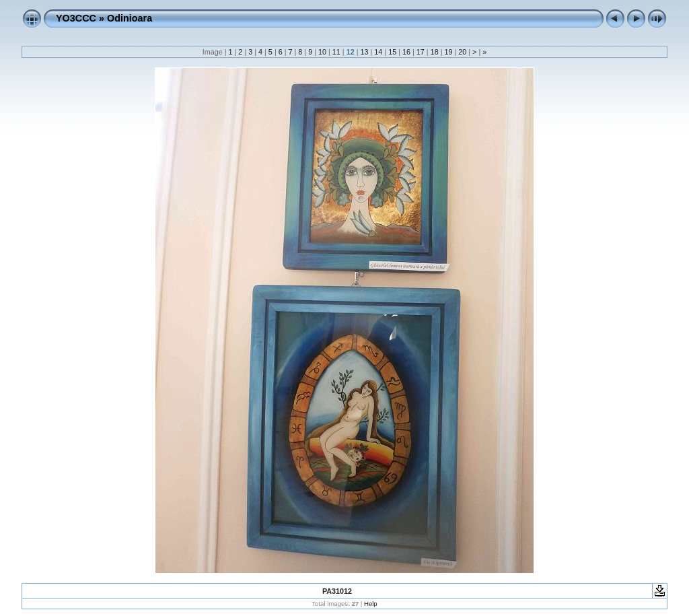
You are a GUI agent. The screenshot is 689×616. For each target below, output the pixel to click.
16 (406, 52)
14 (378, 52)
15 (392, 52)
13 (364, 52)
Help (371, 604)
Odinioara (130, 18)
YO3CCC (76, 18)
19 (448, 52)
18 (435, 52)
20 (462, 52)
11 (336, 52)
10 (322, 52)
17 (421, 52)
